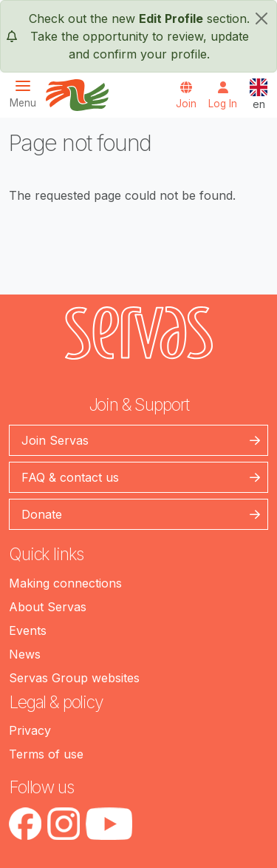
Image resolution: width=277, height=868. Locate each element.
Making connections (65, 583)
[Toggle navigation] (27, 94)
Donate (42, 514)
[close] (261, 18)
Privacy (30, 730)
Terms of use (46, 754)
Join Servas (55, 440)
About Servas (48, 607)
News (25, 654)
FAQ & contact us (70, 477)
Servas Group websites (74, 678)
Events (28, 630)
